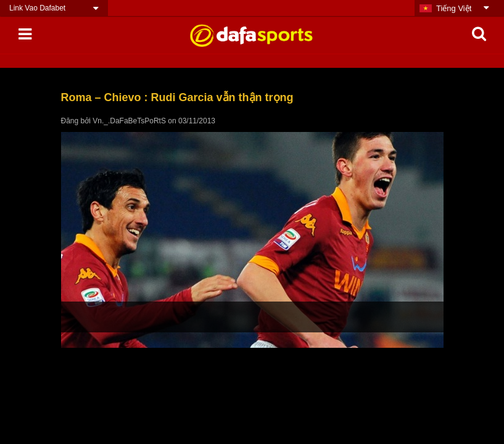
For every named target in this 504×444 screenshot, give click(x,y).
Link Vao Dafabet (37, 8)
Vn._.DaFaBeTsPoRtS (129, 121)
